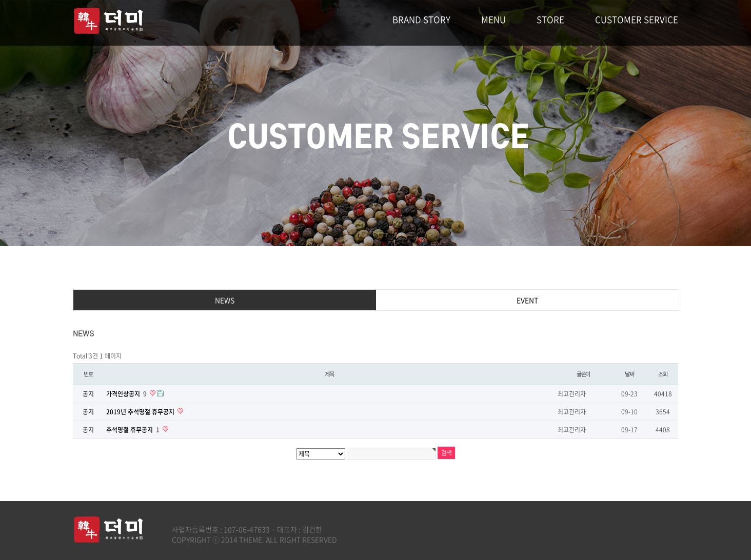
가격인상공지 (127, 394)
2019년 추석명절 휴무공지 (141, 412)
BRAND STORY (421, 19)
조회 (663, 374)
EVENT (527, 300)
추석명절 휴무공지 (134, 430)
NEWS (225, 300)
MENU (493, 19)
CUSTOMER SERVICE (637, 19)
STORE (550, 19)
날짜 (629, 374)
